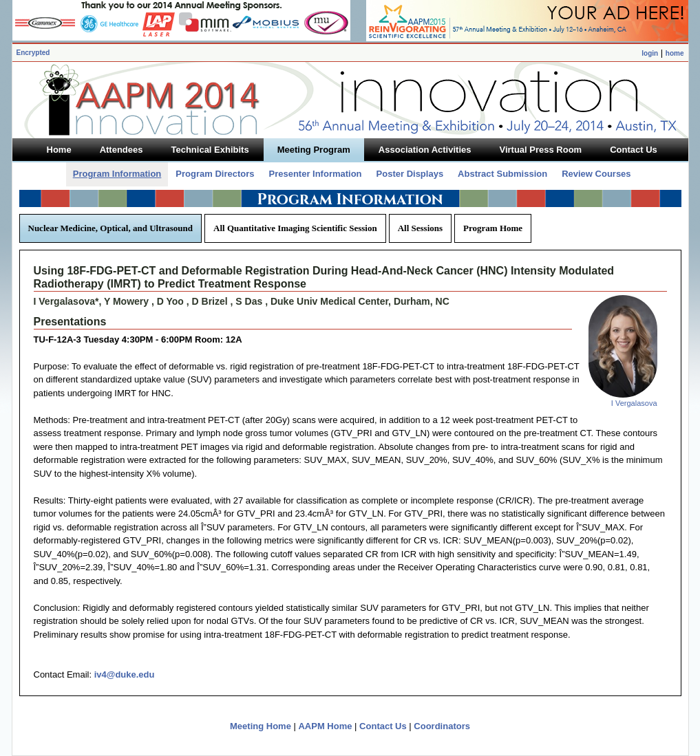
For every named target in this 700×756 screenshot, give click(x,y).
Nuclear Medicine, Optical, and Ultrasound (111, 228)
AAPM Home (325, 726)
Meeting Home (261, 726)
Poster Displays (410, 174)
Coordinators (442, 726)
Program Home (493, 228)
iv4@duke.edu (125, 674)
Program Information (117, 174)
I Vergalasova (634, 403)
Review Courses (596, 174)
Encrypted (33, 53)
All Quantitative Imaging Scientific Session (295, 228)
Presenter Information (315, 174)
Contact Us (383, 726)
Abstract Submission (502, 174)
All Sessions (420, 228)
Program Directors (215, 174)
